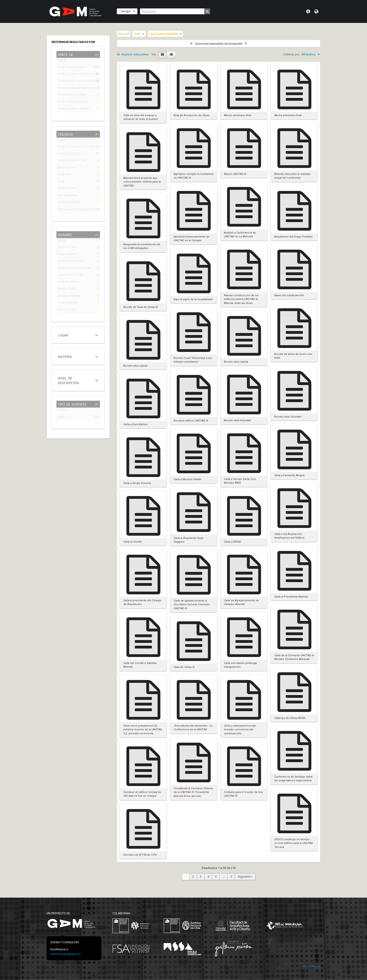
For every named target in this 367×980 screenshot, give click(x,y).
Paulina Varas (66, 189)
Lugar (63, 335)
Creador (65, 134)
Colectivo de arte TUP (72, 161)
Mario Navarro (67, 168)
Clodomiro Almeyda (71, 261)
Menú (308, 11)
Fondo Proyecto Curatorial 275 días (75, 74)
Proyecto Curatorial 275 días (75, 147)
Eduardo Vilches (68, 282)
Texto (61, 417)
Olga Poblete (66, 310)
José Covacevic (68, 303)
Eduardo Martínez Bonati (74, 268)
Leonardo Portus (69, 154)
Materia (65, 356)
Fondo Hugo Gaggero (72, 67)
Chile (61, 182)
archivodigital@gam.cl (65, 954)
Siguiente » (245, 877)
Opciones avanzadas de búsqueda (219, 44)
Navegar (126, 11)
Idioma (316, 11)
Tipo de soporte (72, 404)
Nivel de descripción (68, 380)
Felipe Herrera (67, 247)
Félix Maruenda (68, 196)
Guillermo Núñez (68, 203)
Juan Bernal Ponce (70, 275)
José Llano (65, 175)
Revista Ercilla (67, 289)
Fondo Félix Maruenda (72, 102)
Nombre (65, 234)
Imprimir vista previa (133, 54)
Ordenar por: (292, 54)
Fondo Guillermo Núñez (73, 109)
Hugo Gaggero (67, 254)
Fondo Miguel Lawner (72, 95)
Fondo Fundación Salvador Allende (75, 88)
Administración (311, 966)
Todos (62, 61)
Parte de (65, 54)
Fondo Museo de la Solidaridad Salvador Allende (75, 81)
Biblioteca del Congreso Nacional (75, 210)
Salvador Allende (69, 296)
